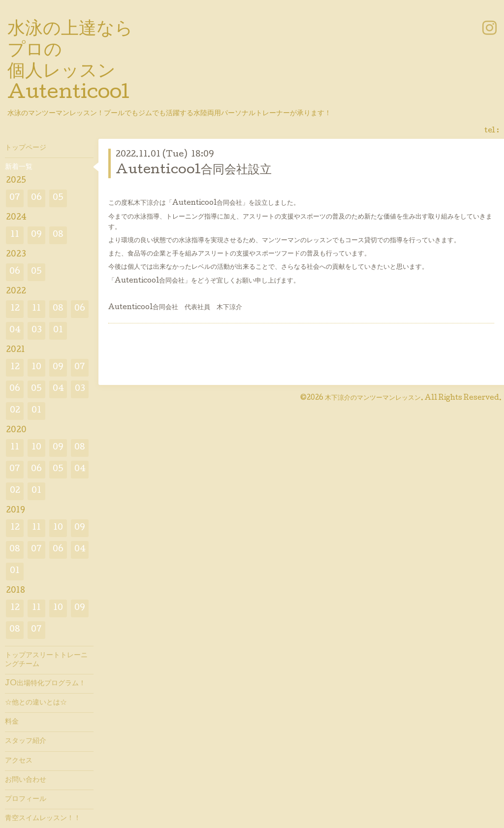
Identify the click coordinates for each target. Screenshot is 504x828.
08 (58, 235)
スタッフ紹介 (26, 741)
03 (37, 331)
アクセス (19, 761)
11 (15, 235)
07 (15, 198)
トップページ (26, 148)
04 (15, 331)
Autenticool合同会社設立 (194, 171)
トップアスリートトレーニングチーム (46, 660)
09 (36, 235)
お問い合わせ (26, 780)
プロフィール (26, 799)
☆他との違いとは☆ (36, 703)
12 (15, 309)
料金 (12, 722)
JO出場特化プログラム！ (45, 684)
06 (36, 198)
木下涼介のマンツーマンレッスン (373, 398)
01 (58, 331)
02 (15, 411)
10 (36, 367)
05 (58, 198)
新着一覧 (19, 167)
